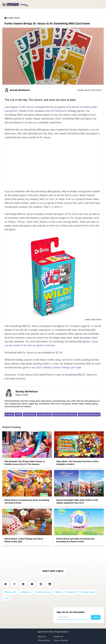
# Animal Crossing (42, 592)
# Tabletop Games (87, 592)
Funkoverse (60, 111)
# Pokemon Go (10, 592)
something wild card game (65, 414)
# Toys (6, 598)
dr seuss (9, 414)
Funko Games (27, 107)
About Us (42, 637)
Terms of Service (61, 640)
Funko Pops (14, 18)
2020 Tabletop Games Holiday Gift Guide (59, 368)
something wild (44, 414)
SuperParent (42, 632)
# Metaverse (25, 592)
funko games (30, 414)
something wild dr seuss (89, 414)
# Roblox (58, 592)
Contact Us (58, 637)
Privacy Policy (44, 640)
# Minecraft (70, 592)
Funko (18, 414)
